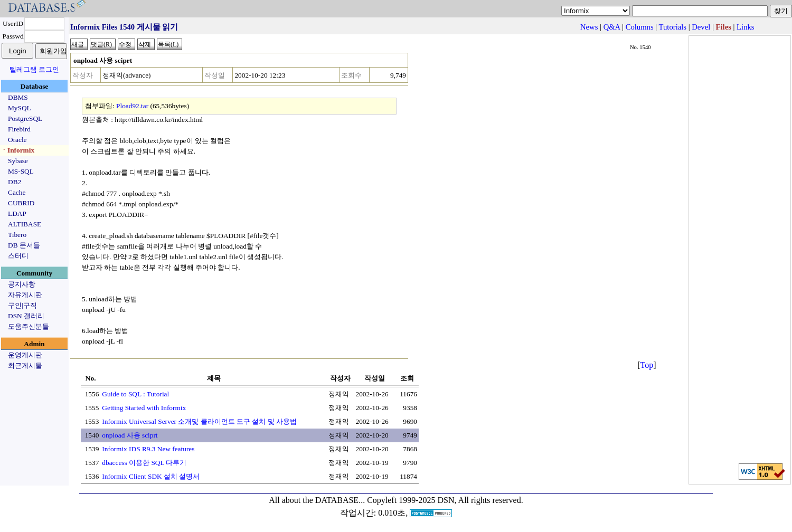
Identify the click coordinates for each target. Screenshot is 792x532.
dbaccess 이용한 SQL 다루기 (144, 463)
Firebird (19, 129)
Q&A (612, 27)
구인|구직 (22, 305)
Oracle (17, 140)
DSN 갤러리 (26, 316)
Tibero (17, 235)
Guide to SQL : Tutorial (135, 394)
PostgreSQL (25, 118)
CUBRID (21, 203)
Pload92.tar (132, 106)
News (589, 27)
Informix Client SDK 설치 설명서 (151, 476)
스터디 (18, 256)
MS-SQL (21, 171)
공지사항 (22, 284)
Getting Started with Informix (144, 408)
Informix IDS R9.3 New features (148, 449)
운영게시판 (25, 355)
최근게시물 (25, 365)
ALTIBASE (25, 224)
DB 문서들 (24, 245)
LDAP (17, 213)
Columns (640, 27)
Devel (701, 27)
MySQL (20, 108)
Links (745, 27)
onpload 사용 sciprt (130, 435)
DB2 (15, 182)
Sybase (18, 161)
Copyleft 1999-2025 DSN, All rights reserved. (445, 500)
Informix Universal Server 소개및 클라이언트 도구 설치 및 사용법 (199, 421)
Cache (17, 192)
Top (647, 365)
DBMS (18, 97)
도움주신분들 (29, 326)
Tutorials (673, 27)
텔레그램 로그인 (34, 69)
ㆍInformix (17, 150)
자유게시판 (25, 295)
